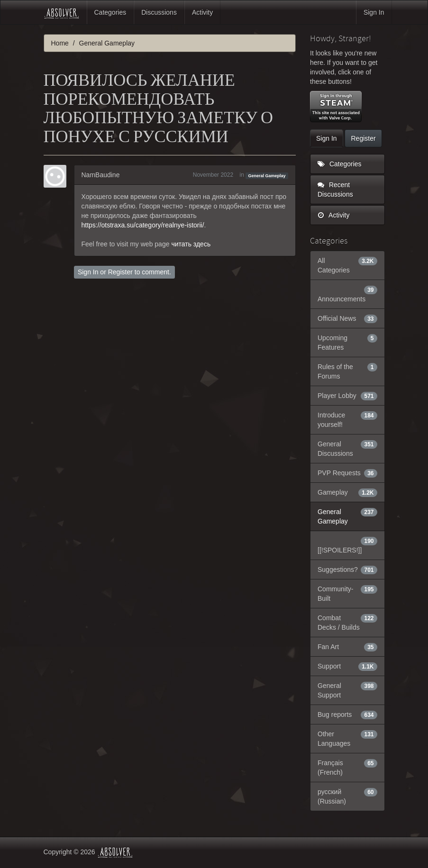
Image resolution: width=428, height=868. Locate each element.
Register (120, 272)
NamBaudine (101, 175)
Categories (110, 12)
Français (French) (347, 767)
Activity (202, 12)
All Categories (347, 265)
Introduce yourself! (347, 419)
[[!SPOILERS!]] (347, 545)
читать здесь (191, 244)
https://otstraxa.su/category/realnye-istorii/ (143, 225)
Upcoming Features (347, 342)
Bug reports (347, 714)
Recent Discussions (335, 190)
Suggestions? (347, 570)
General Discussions (347, 448)
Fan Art (347, 647)
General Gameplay (267, 175)
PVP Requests (347, 473)
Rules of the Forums (347, 371)
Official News (347, 318)
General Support (347, 690)
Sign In (374, 12)
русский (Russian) (347, 796)
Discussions (159, 12)
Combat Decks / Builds (347, 622)
